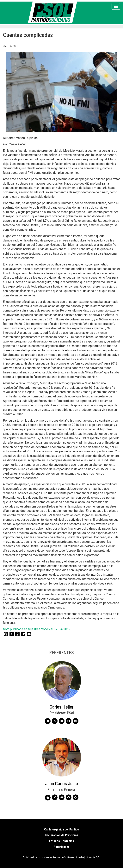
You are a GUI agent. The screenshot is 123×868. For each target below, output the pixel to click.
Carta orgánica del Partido (62, 829)
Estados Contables (62, 841)
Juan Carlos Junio (61, 784)
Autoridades (62, 847)
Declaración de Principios (62, 835)
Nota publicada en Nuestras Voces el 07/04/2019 (37, 629)
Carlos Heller (62, 707)
